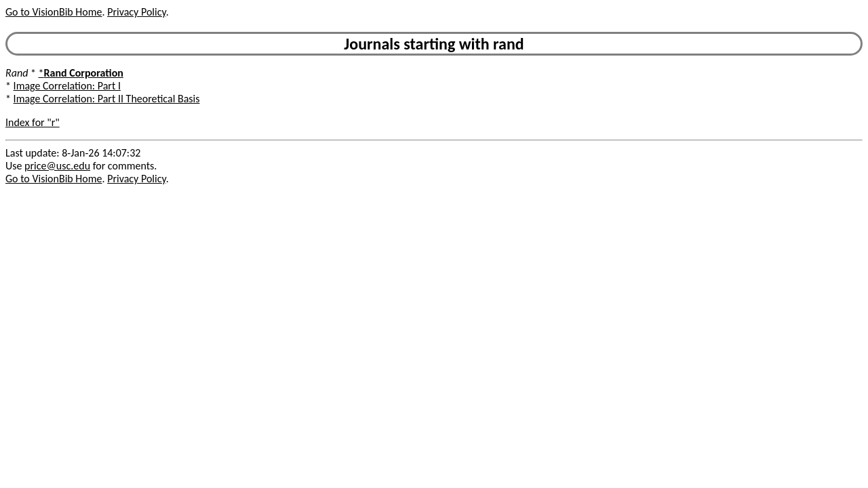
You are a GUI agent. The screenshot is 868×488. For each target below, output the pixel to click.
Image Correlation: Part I (67, 86)
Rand (17, 73)
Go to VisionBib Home (54, 12)
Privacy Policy (136, 12)
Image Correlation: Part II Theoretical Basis (107, 99)
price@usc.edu (57, 166)
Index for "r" (33, 122)
